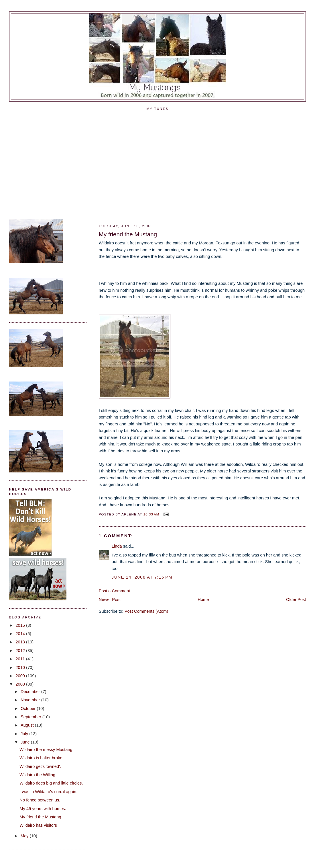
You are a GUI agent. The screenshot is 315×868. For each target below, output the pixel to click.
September (31, 717)
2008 (21, 684)
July (25, 734)
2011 (21, 659)
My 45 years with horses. (43, 809)
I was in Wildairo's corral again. (48, 792)
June (26, 742)
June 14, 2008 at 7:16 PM (142, 577)
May (25, 836)
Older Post (296, 600)
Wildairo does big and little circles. (51, 783)
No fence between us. (40, 800)
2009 (21, 676)
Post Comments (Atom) (146, 611)
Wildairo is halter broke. (41, 758)
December (31, 692)
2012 (21, 651)
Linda (117, 546)
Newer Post (110, 600)
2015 (21, 625)
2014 (21, 634)
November (31, 700)
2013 (21, 642)
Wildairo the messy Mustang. (47, 750)
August (28, 725)
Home (203, 600)
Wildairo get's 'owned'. (40, 766)
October (29, 709)
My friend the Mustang (128, 234)
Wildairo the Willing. (38, 775)
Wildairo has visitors (38, 825)
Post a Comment (114, 591)
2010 (21, 667)
